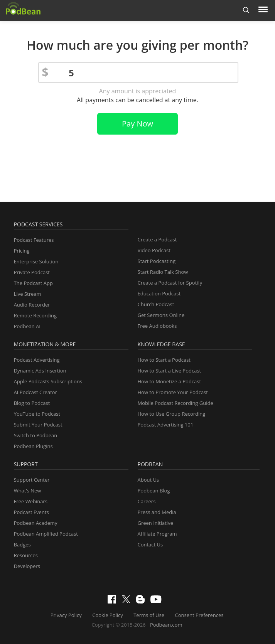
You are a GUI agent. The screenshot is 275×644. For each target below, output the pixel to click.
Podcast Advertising (37, 360)
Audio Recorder (32, 305)
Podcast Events (31, 512)
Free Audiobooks (157, 326)
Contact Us (150, 545)
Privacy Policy (66, 615)
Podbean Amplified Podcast (46, 534)
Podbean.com (166, 625)
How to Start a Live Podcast (170, 371)
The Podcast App (33, 283)
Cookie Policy (108, 615)
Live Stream (28, 294)
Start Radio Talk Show (163, 272)
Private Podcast (32, 272)
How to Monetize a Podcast (170, 381)
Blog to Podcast (32, 403)
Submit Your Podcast (38, 425)
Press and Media (157, 512)
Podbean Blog (154, 491)
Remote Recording (35, 315)
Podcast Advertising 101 (166, 425)
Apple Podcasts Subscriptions (48, 381)
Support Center (32, 480)
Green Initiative (155, 523)
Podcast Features (34, 240)
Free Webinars (31, 501)
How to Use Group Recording (172, 414)
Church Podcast (156, 304)
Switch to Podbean (36, 435)
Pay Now (137, 124)
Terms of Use (149, 615)
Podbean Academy (36, 523)
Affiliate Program (157, 534)
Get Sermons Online (161, 315)
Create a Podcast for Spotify (170, 283)
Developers (27, 566)
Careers (147, 501)
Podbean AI (27, 326)
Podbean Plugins (33, 446)
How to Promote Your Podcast (173, 392)
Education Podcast (159, 293)
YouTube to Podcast (37, 414)
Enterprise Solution (36, 261)
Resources (26, 555)
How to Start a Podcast (164, 360)
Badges (22, 545)
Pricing (22, 251)
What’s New (28, 491)
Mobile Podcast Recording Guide (175, 403)
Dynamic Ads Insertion (40, 371)
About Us (148, 480)
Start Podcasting (157, 261)
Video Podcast (154, 250)
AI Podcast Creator (35, 392)
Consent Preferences (199, 615)
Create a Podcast (157, 239)
